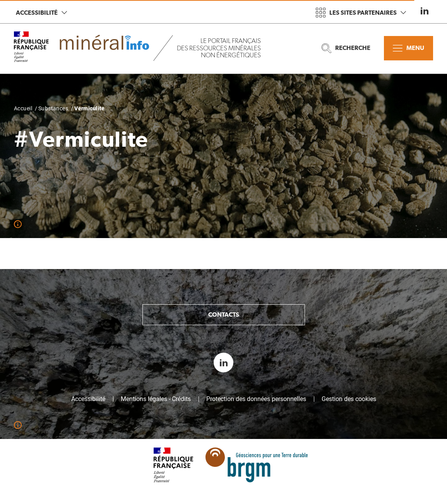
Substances (53, 108)
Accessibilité (41, 13)
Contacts (224, 315)
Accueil (23, 108)
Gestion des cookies (349, 399)
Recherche (346, 48)
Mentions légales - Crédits (156, 399)
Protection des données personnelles (256, 399)
